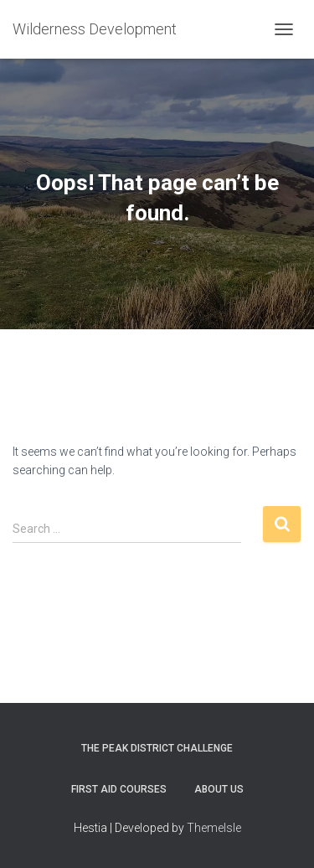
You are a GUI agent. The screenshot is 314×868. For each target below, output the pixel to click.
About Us (219, 789)
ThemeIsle (214, 828)
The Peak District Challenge (157, 748)
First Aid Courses (119, 789)
